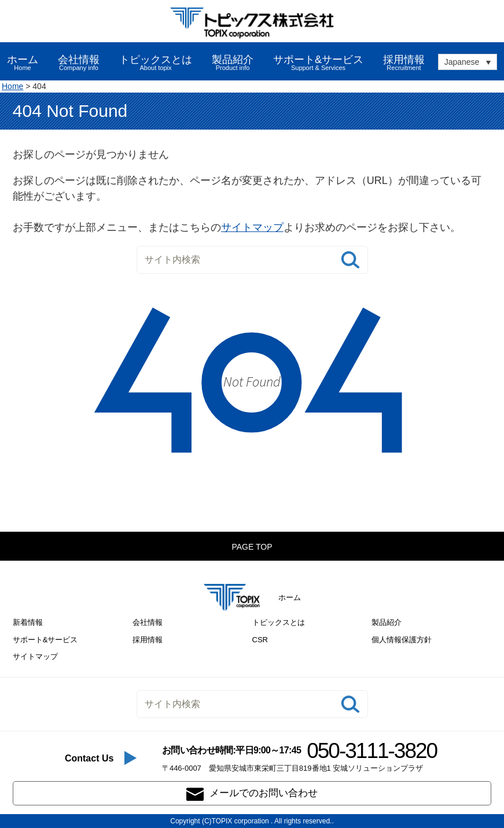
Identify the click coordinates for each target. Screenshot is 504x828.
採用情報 (404, 62)
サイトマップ (252, 227)
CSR (260, 640)
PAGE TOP (252, 547)
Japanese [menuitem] (462, 62)
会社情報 (148, 622)
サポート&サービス (45, 640)
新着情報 (28, 622)
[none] (468, 62)
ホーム (23, 62)
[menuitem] (468, 62)
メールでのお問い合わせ (252, 794)
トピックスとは (279, 622)
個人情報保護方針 (402, 640)
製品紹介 (387, 622)
